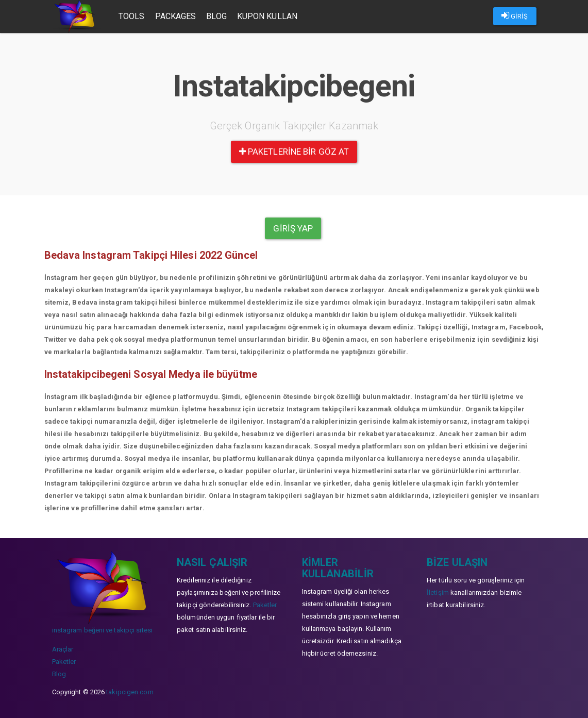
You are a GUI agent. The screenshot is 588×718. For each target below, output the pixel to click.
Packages (176, 16)
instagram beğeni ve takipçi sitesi (102, 630)
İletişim (438, 592)
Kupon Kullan (267, 16)
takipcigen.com (130, 692)
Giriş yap (293, 228)
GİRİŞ (515, 15)
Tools (132, 16)
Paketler (64, 662)
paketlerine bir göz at (294, 152)
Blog (216, 16)
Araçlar (63, 649)
